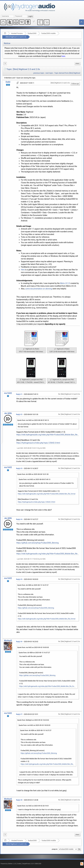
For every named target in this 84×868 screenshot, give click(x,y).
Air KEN (8, 413)
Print (77, 64)
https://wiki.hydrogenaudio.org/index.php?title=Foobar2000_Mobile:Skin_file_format (48, 435)
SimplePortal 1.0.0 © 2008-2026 (32, 864)
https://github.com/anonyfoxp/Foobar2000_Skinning (37, 543)
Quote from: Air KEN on (33, 474)
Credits (19, 864)
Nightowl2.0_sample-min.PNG (31, 380)
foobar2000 (32, 33)
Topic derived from (67, 73)
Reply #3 (19, 468)
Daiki (8, 82)
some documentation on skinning (39, 289)
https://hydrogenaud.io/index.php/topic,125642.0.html (38, 443)
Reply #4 (19, 519)
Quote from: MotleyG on (33, 720)
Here (23, 270)
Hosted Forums (17, 33)
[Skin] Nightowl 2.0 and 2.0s (16, 37)
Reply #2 (19, 414)
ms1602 (8, 393)
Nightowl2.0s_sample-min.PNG (62, 380)
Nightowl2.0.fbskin (62, 349)
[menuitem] (77, 64)
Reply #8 (19, 800)
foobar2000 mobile (49, 33)
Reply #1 (19, 394)
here (63, 56)
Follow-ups (75, 84)
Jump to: (55, 849)
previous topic (39, 73)
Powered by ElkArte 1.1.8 (8, 864)
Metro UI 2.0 (65, 283)
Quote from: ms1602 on (33, 420)
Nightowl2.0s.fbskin (31, 349)
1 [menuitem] (5, 64)
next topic (49, 73)
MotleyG (8, 641)
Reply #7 (19, 714)
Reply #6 (19, 642)
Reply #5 (19, 579)
